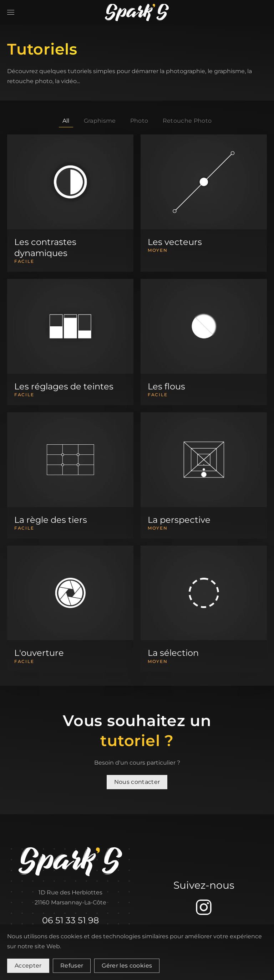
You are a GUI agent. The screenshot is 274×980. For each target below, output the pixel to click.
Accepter (28, 966)
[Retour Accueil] (137, 12)
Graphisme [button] (100, 121)
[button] (11, 12)
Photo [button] (139, 121)
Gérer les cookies (127, 966)
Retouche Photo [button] (187, 121)
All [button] (66, 121)
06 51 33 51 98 (70, 920)
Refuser (72, 966)
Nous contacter (137, 782)
